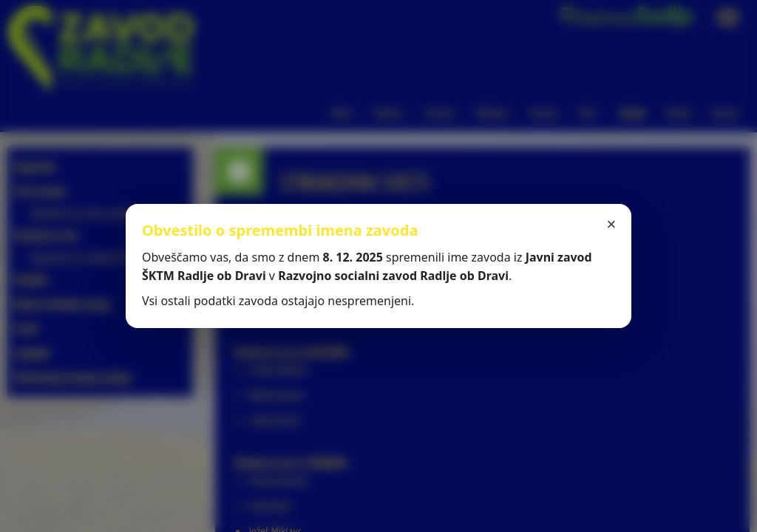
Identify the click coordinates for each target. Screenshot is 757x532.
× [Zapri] (612, 224)
